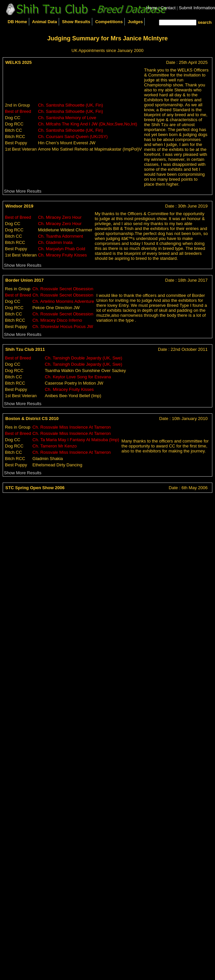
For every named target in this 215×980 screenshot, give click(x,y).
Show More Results (23, 191)
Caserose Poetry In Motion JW (74, 383)
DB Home (17, 22)
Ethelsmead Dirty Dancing (57, 465)
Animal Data (45, 22)
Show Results (76, 22)
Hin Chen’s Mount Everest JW (67, 143)
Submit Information (197, 8)
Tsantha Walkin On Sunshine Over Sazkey (85, 371)
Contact (168, 8)
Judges (135, 22)
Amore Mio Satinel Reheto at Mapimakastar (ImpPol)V (90, 149)
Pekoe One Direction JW (56, 308)
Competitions (109, 22)
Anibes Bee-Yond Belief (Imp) (73, 396)
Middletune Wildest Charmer (65, 230)
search (205, 22)
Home (152, 8)
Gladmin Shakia (48, 459)
